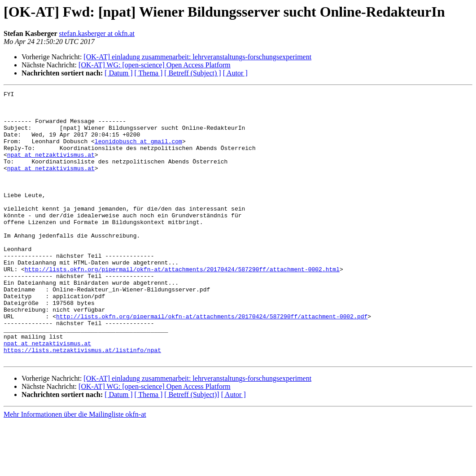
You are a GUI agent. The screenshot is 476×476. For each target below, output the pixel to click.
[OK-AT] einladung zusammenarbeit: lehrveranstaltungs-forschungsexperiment (197, 57)
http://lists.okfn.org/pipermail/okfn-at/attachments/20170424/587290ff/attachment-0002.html (182, 305)
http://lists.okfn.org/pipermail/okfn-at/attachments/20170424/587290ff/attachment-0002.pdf (212, 362)
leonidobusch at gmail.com (138, 152)
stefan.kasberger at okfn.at (97, 33)
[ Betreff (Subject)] (192, 448)
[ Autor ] (235, 73)
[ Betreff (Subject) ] (192, 73)
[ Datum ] (118, 73)
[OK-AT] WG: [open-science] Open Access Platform (155, 65)
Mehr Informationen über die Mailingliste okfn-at (75, 468)
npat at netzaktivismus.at (51, 168)
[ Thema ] (149, 73)
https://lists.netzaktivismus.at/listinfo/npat (82, 402)
